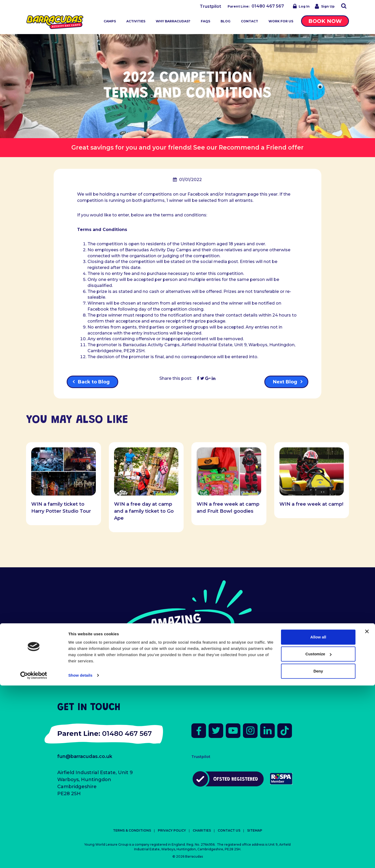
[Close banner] (367, 814)
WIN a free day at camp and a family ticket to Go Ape (144, 511)
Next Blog (285, 382)
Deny (318, 854)
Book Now (325, 21)
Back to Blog (94, 382)
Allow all (318, 819)
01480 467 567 (268, 6)
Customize (318, 836)
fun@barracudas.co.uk (85, 756)
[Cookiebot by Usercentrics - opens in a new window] (34, 858)
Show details (80, 858)
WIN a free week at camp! (311, 504)
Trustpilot (210, 6)
